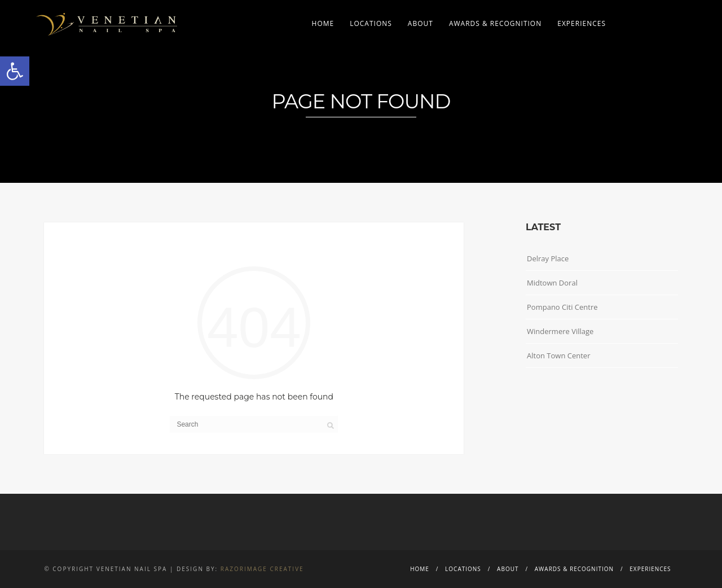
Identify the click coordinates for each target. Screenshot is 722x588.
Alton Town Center (558, 356)
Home (323, 23)
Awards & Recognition (495, 23)
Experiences (582, 23)
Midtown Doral (552, 283)
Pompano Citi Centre (562, 307)
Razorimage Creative (262, 569)
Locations (371, 23)
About (421, 23)
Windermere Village (560, 331)
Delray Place (548, 258)
